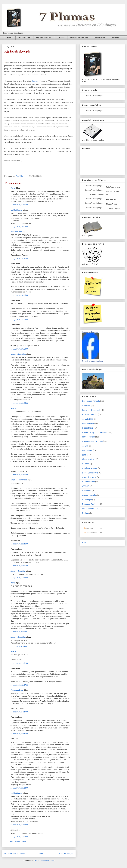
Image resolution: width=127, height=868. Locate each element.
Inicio (42, 854)
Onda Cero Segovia (113, 208)
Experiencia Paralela (91, 401)
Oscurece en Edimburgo (90, 332)
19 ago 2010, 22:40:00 (19, 544)
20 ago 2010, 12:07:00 (19, 685)
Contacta (115, 38)
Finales (85, 455)
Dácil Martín (87, 450)
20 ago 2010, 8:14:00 (19, 646)
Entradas (89, 528)
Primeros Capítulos (79, 38)
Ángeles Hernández (19, 480)
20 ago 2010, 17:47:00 (19, 712)
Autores (61, 38)
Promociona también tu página (92, 361)
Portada (86, 464)
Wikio (85, 542)
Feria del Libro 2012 (91, 509)
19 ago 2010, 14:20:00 (19, 205)
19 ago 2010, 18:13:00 (19, 319)
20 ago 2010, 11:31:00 (19, 663)
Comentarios (90, 533)
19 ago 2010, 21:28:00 (19, 475)
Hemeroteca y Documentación (95, 432)
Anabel (13, 408)
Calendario (87, 491)
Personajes (87, 500)
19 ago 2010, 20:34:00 (19, 403)
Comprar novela (89, 495)
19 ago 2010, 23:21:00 (19, 566)
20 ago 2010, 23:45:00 (19, 734)
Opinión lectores (44, 38)
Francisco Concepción (92, 410)
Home (10, 38)
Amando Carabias (18, 354)
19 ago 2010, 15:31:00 (19, 258)
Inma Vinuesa (16, 232)
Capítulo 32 (36, 81)
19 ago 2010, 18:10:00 (19, 295)
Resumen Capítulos (91, 504)
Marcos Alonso (111, 204)
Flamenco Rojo (17, 690)
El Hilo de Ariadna (90, 468)
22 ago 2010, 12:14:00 (19, 837)
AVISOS (86, 486)
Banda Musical (88, 482)
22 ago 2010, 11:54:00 (19, 825)
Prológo (85, 513)
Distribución (99, 38)
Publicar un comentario (17, 842)
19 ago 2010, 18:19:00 (19, 349)
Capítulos (86, 405)
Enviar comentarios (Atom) (45, 861)
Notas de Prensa (89, 477)
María (13, 188)
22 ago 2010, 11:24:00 (19, 788)
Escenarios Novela (90, 473)
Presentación (24, 38)
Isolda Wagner (17, 210)
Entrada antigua (66, 854)
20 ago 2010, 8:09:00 (19, 632)
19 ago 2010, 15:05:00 (19, 227)
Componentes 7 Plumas (92, 441)
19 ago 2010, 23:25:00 (19, 578)
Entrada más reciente (14, 854)
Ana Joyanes (111, 199)
